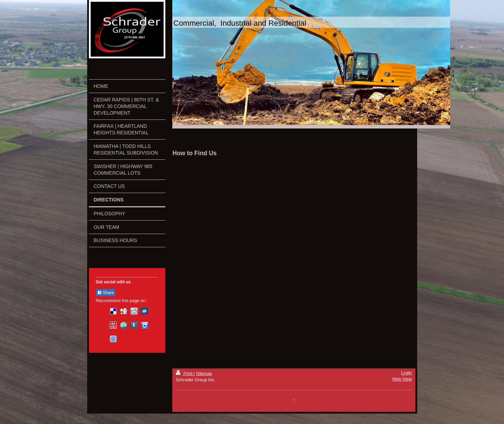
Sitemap (204, 374)
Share (106, 293)
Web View (402, 379)
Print (185, 374)
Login (407, 373)
